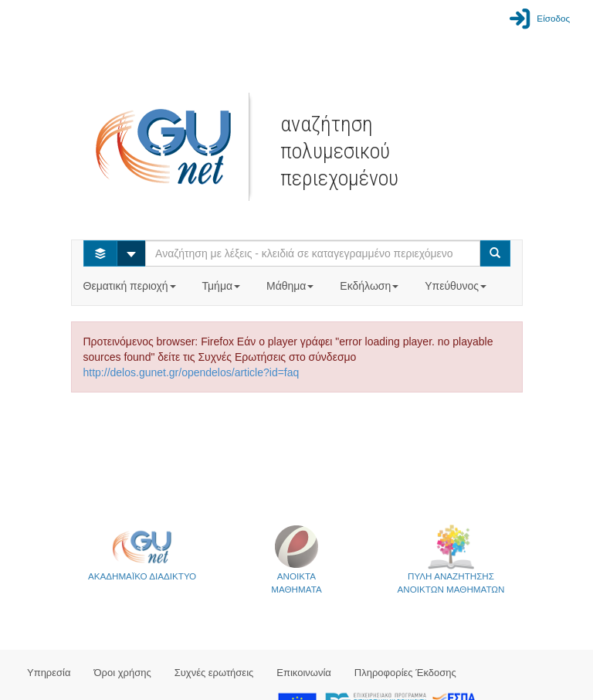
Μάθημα (291, 286)
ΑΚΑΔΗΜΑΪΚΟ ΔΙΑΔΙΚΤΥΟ (142, 552)
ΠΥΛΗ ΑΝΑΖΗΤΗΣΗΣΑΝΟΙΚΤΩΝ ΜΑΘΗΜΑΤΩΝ (451, 559)
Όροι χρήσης (123, 673)
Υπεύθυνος (457, 286)
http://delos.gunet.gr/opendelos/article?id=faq (191, 372)
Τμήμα (223, 286)
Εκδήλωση (371, 286)
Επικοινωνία (304, 673)
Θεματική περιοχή (131, 286)
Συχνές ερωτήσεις (214, 673)
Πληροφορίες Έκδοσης (405, 673)
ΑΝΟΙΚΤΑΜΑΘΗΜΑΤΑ (296, 559)
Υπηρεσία (49, 673)
